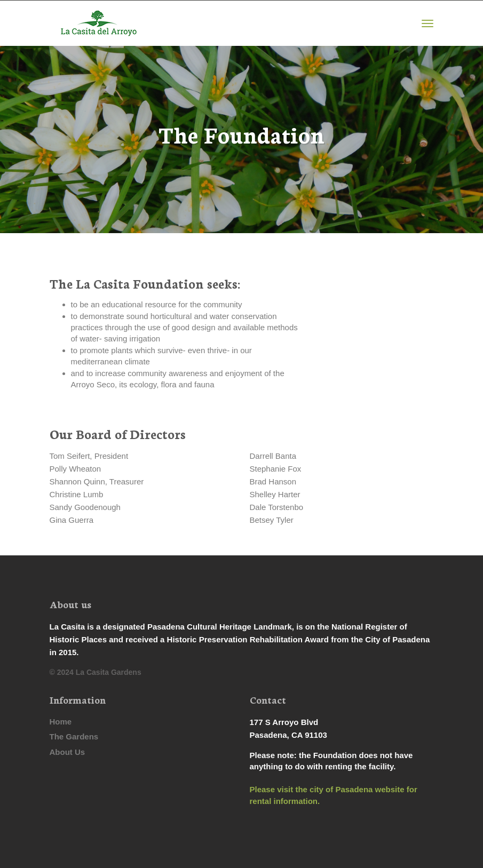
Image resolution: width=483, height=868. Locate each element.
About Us (68, 752)
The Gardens (74, 736)
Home (61, 722)
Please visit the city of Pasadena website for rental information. (334, 795)
